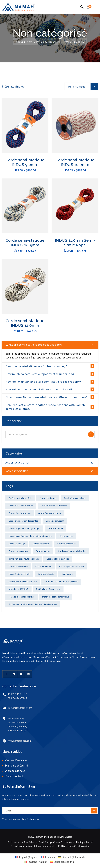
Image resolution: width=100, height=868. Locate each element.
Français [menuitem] (50, 857)
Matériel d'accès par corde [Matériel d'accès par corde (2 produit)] (48, 589)
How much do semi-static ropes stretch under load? (40, 374)
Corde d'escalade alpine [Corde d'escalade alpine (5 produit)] (75, 498)
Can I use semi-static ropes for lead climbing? (36, 366)
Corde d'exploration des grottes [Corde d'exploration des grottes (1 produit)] (23, 521)
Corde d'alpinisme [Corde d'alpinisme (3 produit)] (48, 498)
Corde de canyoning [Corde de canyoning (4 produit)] (55, 521)
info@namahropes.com (20, 708)
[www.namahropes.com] (4, 741)
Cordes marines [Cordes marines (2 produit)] (43, 551)
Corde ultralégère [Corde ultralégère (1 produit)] (43, 566)
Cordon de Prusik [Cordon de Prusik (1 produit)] (46, 574)
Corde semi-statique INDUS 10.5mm (25, 243)
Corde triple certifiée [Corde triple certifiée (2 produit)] (18, 566)
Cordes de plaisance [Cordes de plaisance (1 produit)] (66, 544)
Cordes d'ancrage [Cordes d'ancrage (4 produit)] (17, 544)
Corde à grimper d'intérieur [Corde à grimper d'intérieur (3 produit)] (72, 566)
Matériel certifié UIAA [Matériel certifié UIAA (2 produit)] (18, 589)
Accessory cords (50, 463)
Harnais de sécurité (17, 766)
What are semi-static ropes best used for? (34, 345)
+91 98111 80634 (17, 698)
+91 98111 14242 (17, 694)
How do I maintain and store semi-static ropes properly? (43, 382)
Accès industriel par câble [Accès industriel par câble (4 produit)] (20, 498)
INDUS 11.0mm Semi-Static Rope (75, 243)
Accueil (21, 42)
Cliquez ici (34, 819)
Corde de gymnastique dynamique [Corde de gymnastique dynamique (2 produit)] (24, 528)
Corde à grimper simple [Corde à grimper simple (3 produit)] (19, 574)
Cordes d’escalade (16, 760)
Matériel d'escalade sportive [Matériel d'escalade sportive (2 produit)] (22, 597)
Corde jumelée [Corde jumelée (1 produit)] (66, 536)
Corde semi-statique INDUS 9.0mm (25, 162)
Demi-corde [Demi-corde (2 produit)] (67, 574)
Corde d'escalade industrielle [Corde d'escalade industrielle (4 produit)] (54, 506)
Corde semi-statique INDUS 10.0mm (75, 162)
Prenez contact (14, 776)
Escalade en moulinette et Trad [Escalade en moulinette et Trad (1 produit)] (23, 582)
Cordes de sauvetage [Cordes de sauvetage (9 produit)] (18, 551)
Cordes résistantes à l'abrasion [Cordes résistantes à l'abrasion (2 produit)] (72, 551)
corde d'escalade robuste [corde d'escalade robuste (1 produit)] (50, 513)
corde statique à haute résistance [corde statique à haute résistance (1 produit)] (24, 559)
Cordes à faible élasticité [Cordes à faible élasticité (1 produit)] (58, 559)
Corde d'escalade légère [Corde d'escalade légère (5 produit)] (20, 513)
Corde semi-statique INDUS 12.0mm (25, 323)
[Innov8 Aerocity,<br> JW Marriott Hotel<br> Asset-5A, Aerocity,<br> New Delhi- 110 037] (4, 719)
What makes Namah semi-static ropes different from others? (47, 397)
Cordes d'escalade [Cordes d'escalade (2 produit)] (41, 544)
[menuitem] (27, 857)
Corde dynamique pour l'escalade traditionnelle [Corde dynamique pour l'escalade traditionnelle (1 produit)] (30, 536)
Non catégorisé (50, 471)
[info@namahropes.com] (4, 708)
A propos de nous (15, 771)
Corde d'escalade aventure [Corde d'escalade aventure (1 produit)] (21, 506)
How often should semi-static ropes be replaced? (39, 389)
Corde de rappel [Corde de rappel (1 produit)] (55, 528)
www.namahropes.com (20, 741)
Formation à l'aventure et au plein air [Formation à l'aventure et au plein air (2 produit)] (61, 582)
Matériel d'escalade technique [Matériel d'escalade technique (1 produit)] (56, 597)
